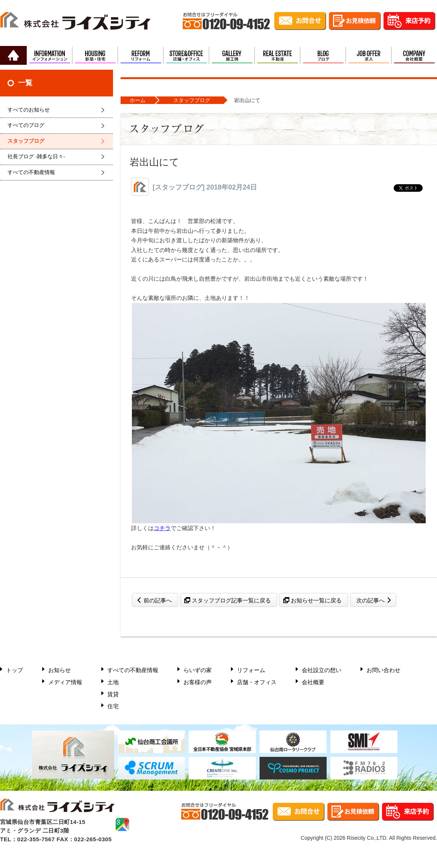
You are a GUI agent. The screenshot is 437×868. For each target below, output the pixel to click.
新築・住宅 (95, 55)
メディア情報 (65, 682)
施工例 (232, 55)
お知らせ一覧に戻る (316, 600)
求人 (369, 55)
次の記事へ (371, 600)
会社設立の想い (322, 670)
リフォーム (141, 55)
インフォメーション (50, 55)
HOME (13, 55)
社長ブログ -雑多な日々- (36, 157)
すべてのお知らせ (29, 110)
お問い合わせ (384, 670)
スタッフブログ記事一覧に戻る (231, 600)
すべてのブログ (26, 125)
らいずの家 (198, 670)
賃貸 (113, 694)
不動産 (277, 55)
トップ (15, 670)
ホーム (138, 100)
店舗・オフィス (186, 55)
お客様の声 (198, 682)
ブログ (323, 55)
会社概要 (414, 55)
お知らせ (60, 670)
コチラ (162, 528)
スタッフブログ (26, 141)
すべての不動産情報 (31, 172)
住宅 (113, 706)
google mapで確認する (122, 824)
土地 (113, 682)
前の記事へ (158, 600)
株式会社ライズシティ (75, 23)
